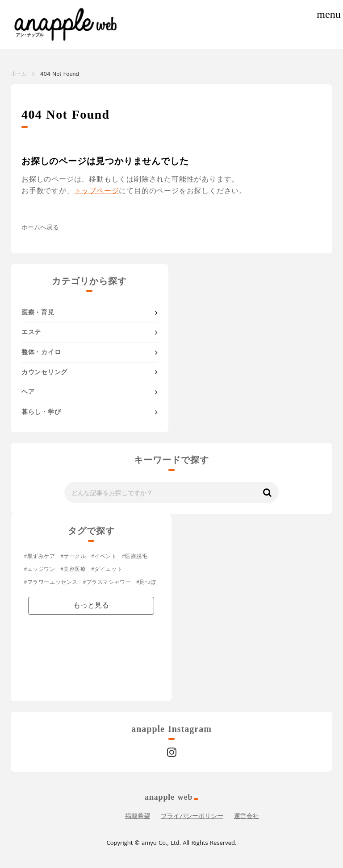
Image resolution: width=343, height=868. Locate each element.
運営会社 (247, 816)
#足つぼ (146, 582)
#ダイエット (107, 569)
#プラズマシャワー (107, 582)
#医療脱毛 (135, 556)
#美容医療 (73, 569)
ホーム (19, 74)
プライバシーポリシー (192, 816)
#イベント (104, 556)
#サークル (73, 556)
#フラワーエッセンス (51, 582)
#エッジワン (40, 569)
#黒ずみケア (40, 556)
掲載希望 (138, 816)
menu (328, 14)
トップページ (97, 191)
